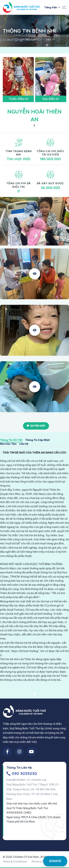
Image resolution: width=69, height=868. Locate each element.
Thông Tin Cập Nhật (38, 440)
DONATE (55, 861)
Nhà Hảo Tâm (8, 444)
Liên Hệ (24, 444)
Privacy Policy (41, 862)
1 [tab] (35, 694)
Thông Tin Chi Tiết (11, 440)
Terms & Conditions (15, 862)
